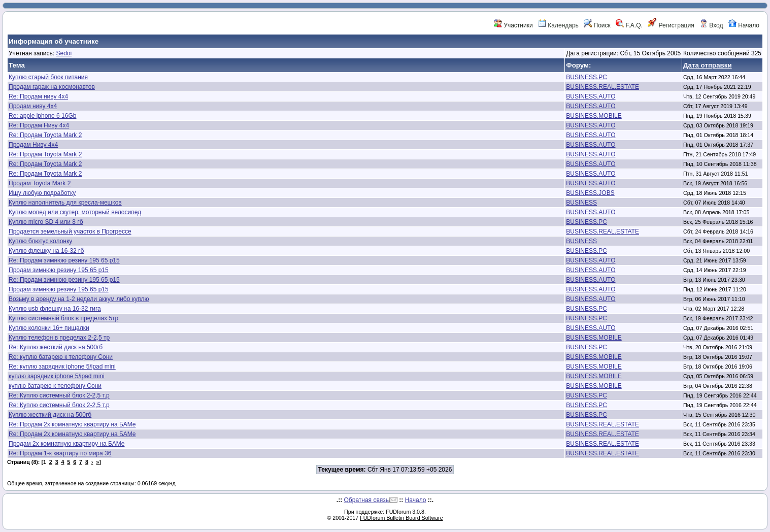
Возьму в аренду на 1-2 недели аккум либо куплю (79, 299)
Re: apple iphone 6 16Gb (42, 116)
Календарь (558, 25)
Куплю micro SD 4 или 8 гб (46, 222)
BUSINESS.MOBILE (594, 116)
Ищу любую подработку (42, 193)
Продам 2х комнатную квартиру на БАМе (66, 444)
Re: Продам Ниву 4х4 (39, 125)
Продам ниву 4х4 (33, 106)
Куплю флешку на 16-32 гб (46, 251)
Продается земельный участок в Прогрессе (70, 231)
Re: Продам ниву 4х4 (38, 96)
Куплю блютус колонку (40, 241)
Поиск (597, 25)
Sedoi (64, 53)
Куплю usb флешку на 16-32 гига (55, 309)
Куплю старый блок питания (48, 77)
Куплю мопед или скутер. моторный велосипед (75, 212)
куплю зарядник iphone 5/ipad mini (57, 376)
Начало (744, 25)
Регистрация (671, 25)
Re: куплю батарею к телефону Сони (61, 357)
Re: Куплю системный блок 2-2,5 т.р (59, 395)
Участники (513, 25)
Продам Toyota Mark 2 (40, 183)
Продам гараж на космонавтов (52, 87)
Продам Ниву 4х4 (33, 145)
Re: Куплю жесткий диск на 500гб (56, 347)
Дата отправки (708, 65)
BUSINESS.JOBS (590, 193)
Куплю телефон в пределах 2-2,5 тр (59, 338)
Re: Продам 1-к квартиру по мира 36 (60, 453)
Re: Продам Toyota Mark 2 (45, 135)
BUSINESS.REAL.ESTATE (602, 87)
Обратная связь (366, 500)
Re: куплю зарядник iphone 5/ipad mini (62, 367)
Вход (711, 25)
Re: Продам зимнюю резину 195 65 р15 (64, 260)
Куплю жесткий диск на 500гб (50, 415)
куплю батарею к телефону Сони (55, 386)
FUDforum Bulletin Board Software (401, 518)
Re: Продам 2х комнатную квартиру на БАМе (72, 424)
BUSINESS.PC (587, 77)
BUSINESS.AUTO (591, 96)
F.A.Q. (629, 25)
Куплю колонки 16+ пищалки (49, 328)
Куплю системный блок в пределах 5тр (63, 318)
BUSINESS (581, 203)
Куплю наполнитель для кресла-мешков (65, 203)
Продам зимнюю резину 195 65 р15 (59, 270)
